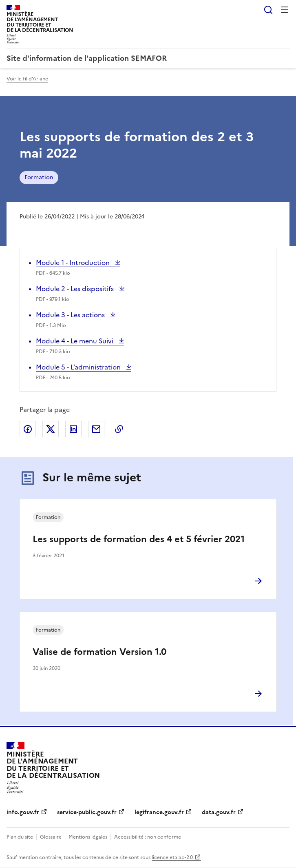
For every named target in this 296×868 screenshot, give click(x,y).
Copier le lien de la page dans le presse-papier (119, 429)
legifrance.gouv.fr (159, 812)
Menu (285, 10)
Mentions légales (88, 837)
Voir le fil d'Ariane (27, 79)
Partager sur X (51, 429)
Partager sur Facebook (28, 429)
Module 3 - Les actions (71, 315)
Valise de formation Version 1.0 (99, 652)
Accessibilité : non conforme (148, 837)
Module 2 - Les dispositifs (76, 289)
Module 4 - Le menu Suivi (75, 341)
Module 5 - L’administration (79, 367)
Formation (39, 177)
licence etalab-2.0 (172, 857)
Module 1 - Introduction (74, 263)
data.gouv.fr (219, 812)
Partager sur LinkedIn (73, 429)
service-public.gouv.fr (87, 812)
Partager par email (96, 429)
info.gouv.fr (23, 812)
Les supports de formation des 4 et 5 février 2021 (139, 539)
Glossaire (51, 837)
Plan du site (20, 837)
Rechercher (268, 10)
